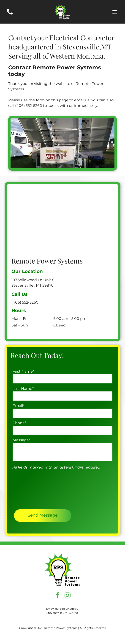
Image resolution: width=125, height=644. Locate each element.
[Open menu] (115, 12)
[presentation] (31, 488)
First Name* (23, 371)
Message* (21, 440)
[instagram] (68, 596)
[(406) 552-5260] (10, 14)
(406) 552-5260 (29, 106)
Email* (18, 406)
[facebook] (58, 596)
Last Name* (23, 389)
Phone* (19, 423)
